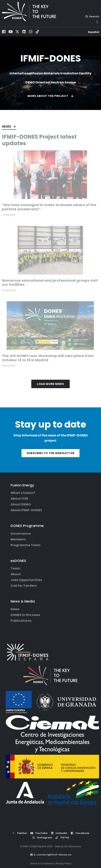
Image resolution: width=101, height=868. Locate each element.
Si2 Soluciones (73, 846)
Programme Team (26, 545)
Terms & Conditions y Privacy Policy (50, 863)
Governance (21, 534)
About (16, 574)
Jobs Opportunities (26, 580)
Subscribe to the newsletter (50, 453)
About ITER (19, 499)
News (7, 127)
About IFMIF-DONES (26, 510)
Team (15, 568)
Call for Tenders (24, 586)
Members (18, 539)
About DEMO (21, 504)
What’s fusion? (23, 493)
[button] (97, 22)
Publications (21, 621)
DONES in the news (25, 615)
